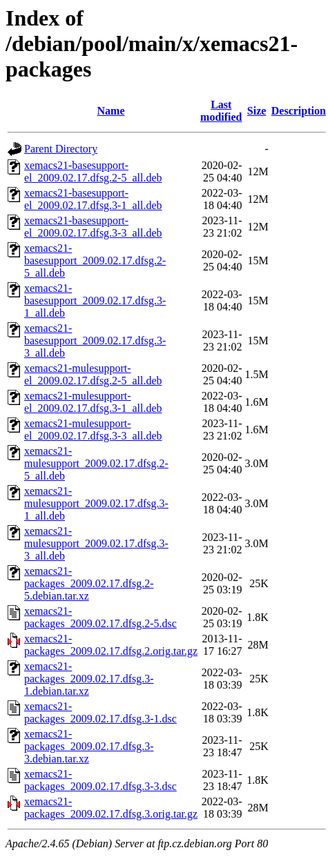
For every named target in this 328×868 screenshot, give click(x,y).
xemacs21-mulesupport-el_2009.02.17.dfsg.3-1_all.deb (93, 402)
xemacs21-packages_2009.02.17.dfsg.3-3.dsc (100, 780)
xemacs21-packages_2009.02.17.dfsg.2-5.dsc (100, 617)
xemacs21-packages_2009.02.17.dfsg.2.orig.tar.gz (111, 645)
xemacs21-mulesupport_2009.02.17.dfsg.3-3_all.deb (96, 543)
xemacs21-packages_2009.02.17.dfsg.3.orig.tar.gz (111, 808)
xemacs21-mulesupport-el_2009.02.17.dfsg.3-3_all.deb (93, 430)
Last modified (221, 111)
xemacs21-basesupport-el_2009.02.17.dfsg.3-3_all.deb (93, 227)
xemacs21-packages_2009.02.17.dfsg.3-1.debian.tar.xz (89, 679)
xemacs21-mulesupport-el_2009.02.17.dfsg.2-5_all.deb (93, 374)
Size (257, 111)
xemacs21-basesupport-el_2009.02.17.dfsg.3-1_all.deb (93, 199)
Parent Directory (61, 149)
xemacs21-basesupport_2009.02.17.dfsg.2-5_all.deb (95, 260)
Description (299, 111)
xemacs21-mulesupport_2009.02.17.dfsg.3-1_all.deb (96, 503)
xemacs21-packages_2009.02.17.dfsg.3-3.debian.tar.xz (89, 746)
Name (111, 111)
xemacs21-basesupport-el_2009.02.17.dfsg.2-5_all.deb (93, 171)
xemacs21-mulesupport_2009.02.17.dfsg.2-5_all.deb (96, 463)
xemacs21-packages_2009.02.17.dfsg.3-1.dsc (100, 712)
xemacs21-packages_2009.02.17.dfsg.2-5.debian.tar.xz (89, 583)
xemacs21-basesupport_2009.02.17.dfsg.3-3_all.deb (95, 341)
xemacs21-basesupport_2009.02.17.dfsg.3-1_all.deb (95, 300)
